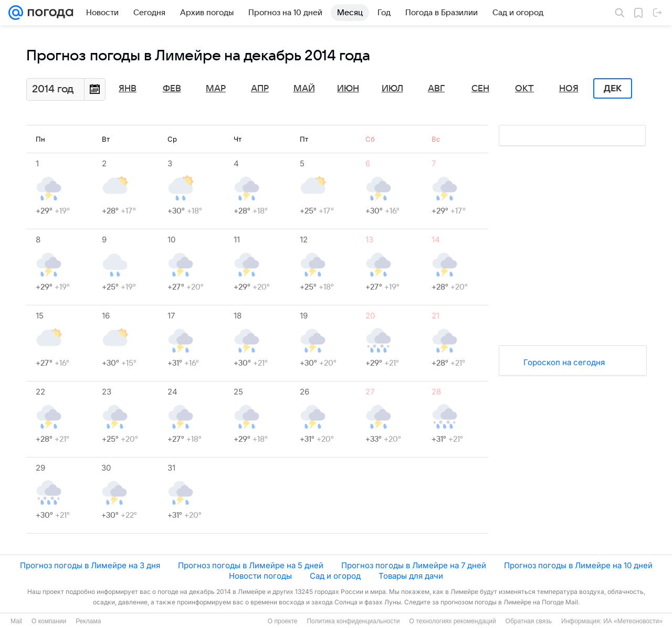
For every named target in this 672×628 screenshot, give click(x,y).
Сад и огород (335, 576)
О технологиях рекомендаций (452, 621)
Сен (480, 89)
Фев (172, 89)
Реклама (88, 621)
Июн (348, 89)
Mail (16, 621)
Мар (216, 89)
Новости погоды (260, 576)
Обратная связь (529, 621)
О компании (49, 621)
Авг (436, 89)
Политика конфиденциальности (353, 621)
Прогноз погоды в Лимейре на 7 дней (414, 565)
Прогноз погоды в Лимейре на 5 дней (251, 565)
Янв (128, 89)
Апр (260, 89)
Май (304, 89)
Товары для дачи (411, 576)
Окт (524, 89)
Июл (392, 89)
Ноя (569, 89)
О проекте (283, 621)
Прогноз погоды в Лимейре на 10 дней (578, 565)
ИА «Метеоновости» (633, 621)
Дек (613, 89)
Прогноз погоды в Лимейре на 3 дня (90, 565)
